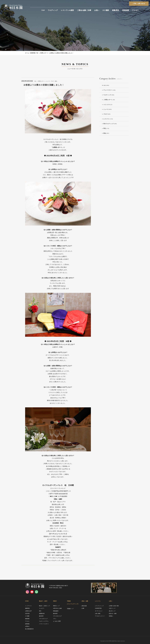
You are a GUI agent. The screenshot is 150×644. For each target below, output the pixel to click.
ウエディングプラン (44, 621)
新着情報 (126, 10)
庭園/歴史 (116, 10)
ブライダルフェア (43, 619)
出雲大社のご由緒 (57, 608)
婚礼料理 (41, 616)
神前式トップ (56, 606)
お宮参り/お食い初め (114, 606)
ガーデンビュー (99, 611)
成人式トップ (112, 611)
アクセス (135, 10)
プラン (55, 619)
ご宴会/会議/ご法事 (84, 10)
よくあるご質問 (57, 621)
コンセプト (42, 608)
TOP (43, 10)
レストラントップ (99, 606)
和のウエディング (109, 124)
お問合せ (27, 626)
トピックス (107, 105)
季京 (105, 128)
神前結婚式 (56, 611)
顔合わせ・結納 (113, 613)
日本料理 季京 (98, 608)
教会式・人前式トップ (44, 606)
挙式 (40, 611)
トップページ (28, 606)
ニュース (106, 109)
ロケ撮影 (106, 10)
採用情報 (27, 624)
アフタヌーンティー (100, 616)
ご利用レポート (108, 100)
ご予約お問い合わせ (139, 4)
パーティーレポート (44, 624)
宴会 (105, 133)
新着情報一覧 (34, 53)
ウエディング (53, 10)
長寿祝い (111, 616)
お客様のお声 (28, 611)
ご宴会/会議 (84, 606)
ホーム (27, 53)
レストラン (107, 119)
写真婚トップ (70, 609)
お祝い (97, 10)
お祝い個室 (98, 613)
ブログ (105, 114)
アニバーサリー (108, 90)
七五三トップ (112, 608)
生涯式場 (27, 613)
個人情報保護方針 (29, 629)
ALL (105, 85)
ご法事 (83, 608)
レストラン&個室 (67, 10)
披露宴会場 (42, 613)
